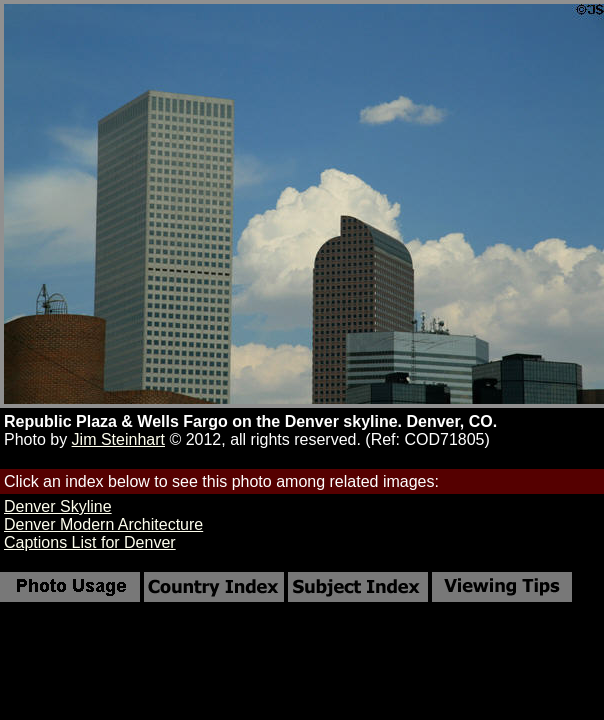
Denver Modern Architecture (103, 524)
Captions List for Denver (90, 542)
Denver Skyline (58, 506)
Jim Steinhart (118, 439)
